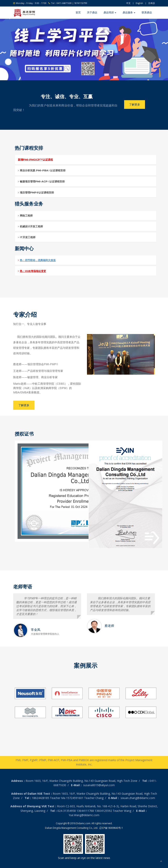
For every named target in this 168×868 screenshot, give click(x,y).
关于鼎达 (92, 12)
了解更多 (135, 104)
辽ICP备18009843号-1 (111, 828)
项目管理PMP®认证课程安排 (36, 192)
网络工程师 (25, 215)
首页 (78, 12)
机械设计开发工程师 (30, 226)
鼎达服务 (129, 12)
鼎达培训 (110, 12)
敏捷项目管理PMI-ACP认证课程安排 (41, 181)
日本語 (152, 3)
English (139, 3)
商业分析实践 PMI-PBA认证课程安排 (42, 170)
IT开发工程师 (27, 237)
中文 (128, 3)
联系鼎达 (147, 12)
